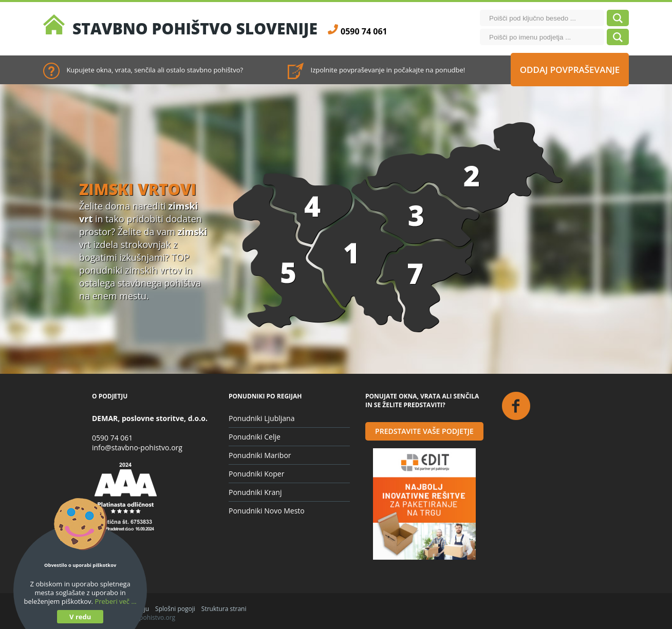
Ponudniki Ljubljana (262, 418)
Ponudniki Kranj (255, 492)
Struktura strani (224, 609)
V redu (80, 617)
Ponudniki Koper (256, 474)
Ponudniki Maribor (260, 455)
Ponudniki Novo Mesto (267, 511)
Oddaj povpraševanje (570, 70)
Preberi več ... (115, 601)
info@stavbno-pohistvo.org (137, 447)
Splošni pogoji (175, 609)
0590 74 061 (112, 438)
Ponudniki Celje (255, 437)
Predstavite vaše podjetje (424, 431)
